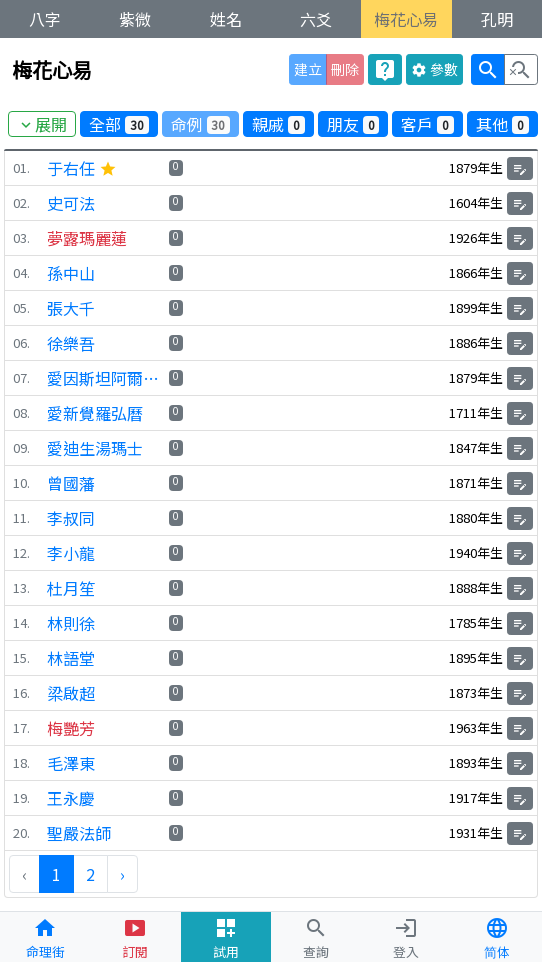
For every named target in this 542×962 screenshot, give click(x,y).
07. (21, 378)
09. (21, 448)
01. (21, 168)
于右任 (82, 168)
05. (21, 308)
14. (21, 623)
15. (21, 658)
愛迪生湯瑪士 (95, 448)
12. (21, 553)
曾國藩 (71, 483)
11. (21, 518)
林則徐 (71, 623)
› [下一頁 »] (122, 874)
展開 (42, 124)
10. (21, 483)
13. (21, 588)
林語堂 (71, 658)
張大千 (71, 308)
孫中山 (71, 273)
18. (21, 763)
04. (21, 273)
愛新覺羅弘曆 (95, 413)
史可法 (71, 203)
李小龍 (71, 553)
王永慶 (71, 798)
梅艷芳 (71, 728)
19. (21, 798)
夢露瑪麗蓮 (87, 238)
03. (21, 238)
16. (21, 693)
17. (21, 728)
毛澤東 (71, 763)
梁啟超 (71, 693)
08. (21, 413)
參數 (434, 69)
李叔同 (71, 518)
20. (21, 833)
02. (21, 203)
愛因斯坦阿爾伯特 (106, 378)
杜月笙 (71, 588)
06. (21, 343)
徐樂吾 (71, 343)
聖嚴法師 (79, 833)
